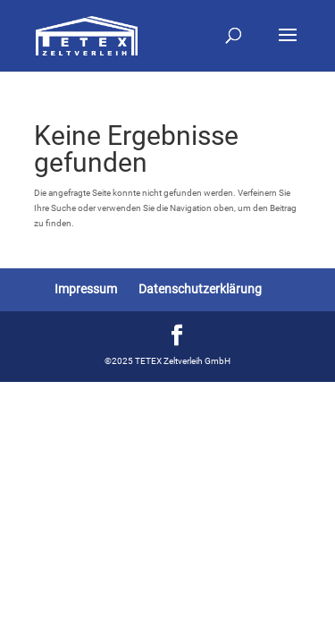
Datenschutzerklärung (200, 289)
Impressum (86, 289)
